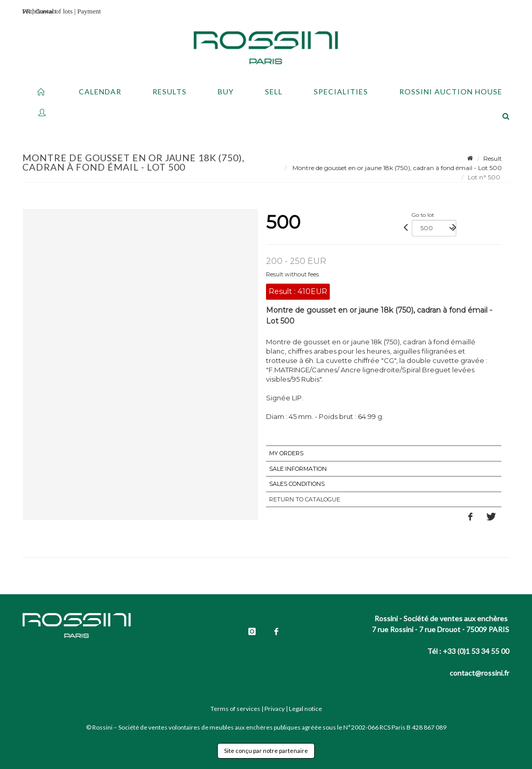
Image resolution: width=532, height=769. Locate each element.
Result (493, 158)
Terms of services (235, 709)
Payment (89, 11)
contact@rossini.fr (479, 673)
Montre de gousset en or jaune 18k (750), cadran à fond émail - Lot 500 (396, 168)
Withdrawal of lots (47, 11)
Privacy (275, 709)
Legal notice (305, 709)
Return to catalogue (305, 499)
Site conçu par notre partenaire (266, 751)
